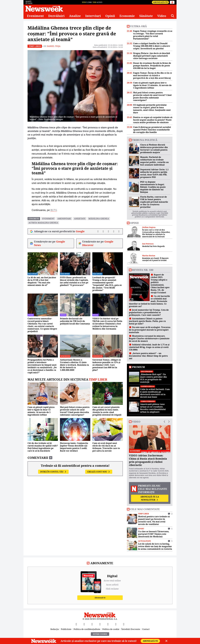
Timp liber (35, 46)
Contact (146, 629)
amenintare (64, 219)
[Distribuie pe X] (103, 231)
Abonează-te (160, 2)
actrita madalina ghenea (43, 223)
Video (162, 16)
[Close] (166, 641)
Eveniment (35, 16)
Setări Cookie (100, 634)
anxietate (80, 219)
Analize (75, 16)
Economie (127, 16)
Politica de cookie (111, 629)
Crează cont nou (99, 472)
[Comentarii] (119, 231)
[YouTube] (92, 624)
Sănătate (146, 16)
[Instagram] (100, 624)
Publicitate (66, 629)
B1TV (54, 210)
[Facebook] (76, 624)
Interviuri (93, 16)
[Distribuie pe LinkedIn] (108, 231)
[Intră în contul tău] (172, 2)
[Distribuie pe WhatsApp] (114, 231)
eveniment (48, 219)
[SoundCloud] (124, 624)
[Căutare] (173, 16)
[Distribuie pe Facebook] (98, 231)
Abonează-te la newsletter (150, 498)
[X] (84, 624)
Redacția (55, 629)
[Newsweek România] (44, 9)
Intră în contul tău (53, 472)
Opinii (110, 16)
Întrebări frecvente (131, 629)
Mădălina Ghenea (99, 219)
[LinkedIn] (116, 624)
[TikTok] (108, 624)
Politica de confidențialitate (87, 629)
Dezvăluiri (56, 16)
